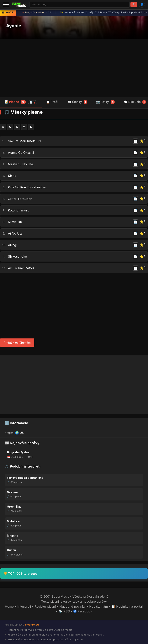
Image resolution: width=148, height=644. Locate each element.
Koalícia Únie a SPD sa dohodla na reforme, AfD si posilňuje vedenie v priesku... (55, 635)
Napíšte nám (98, 607)
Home (9, 607)
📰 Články (77, 102)
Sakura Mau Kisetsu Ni (25, 141)
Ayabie (14, 26)
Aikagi (12, 245)
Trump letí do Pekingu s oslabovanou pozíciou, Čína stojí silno (45, 640)
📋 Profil (52, 102)
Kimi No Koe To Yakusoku (27, 187)
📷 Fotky (105, 102)
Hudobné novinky (72, 607)
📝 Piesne (21, 102)
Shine (12, 176)
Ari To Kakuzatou (21, 268)
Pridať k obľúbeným (17, 343)
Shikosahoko (17, 257)
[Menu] (6, 5)
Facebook (83, 611)
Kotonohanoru (19, 210)
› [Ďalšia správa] (146, 13)
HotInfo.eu (32, 625)
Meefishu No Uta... (22, 164)
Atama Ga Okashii (21, 153)
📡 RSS (64, 611)
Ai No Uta (15, 234)
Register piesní (45, 607)
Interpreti (24, 607)
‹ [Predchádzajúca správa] (17, 13)
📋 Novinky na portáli (127, 607)
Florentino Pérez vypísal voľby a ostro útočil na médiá (40, 630)
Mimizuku (15, 222)
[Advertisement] (74, 68)
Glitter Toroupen (20, 199)
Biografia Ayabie (37, 13)
